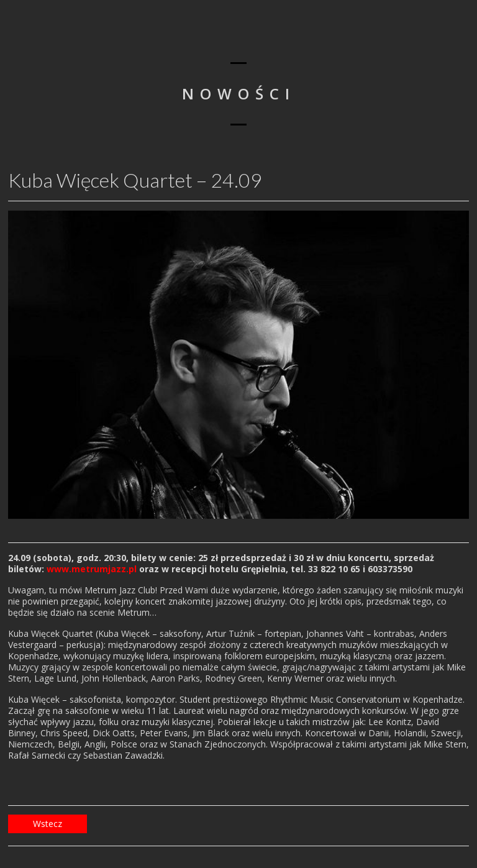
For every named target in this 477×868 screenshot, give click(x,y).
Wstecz (48, 824)
